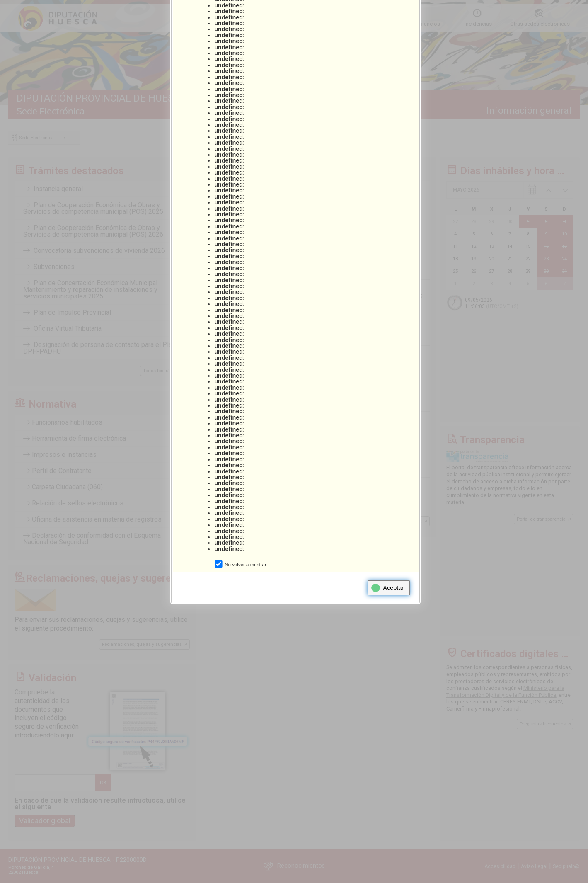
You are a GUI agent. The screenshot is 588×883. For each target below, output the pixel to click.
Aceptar (387, 588)
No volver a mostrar (245, 565)
